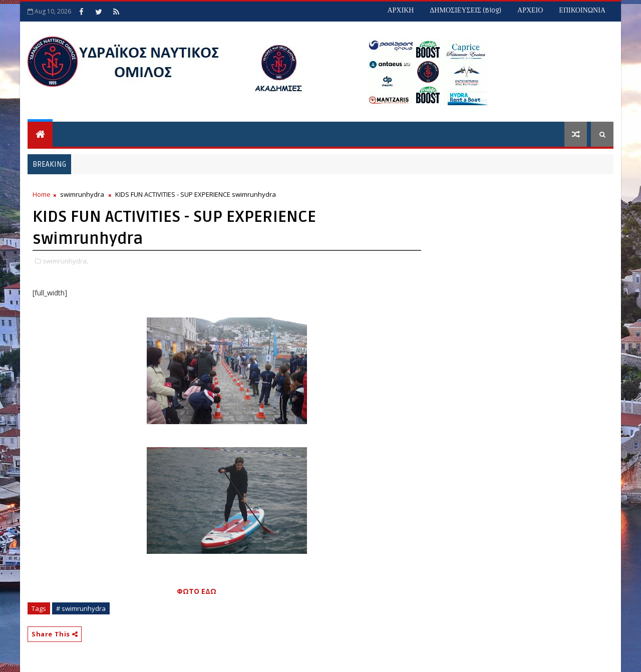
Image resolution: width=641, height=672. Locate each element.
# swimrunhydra (81, 608)
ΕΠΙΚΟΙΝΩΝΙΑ (582, 10)
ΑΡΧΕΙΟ (530, 10)
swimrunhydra (82, 194)
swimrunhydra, (65, 261)
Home (42, 194)
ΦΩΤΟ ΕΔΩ (197, 591)
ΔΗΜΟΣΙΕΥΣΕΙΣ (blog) (465, 10)
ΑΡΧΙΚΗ (400, 10)
